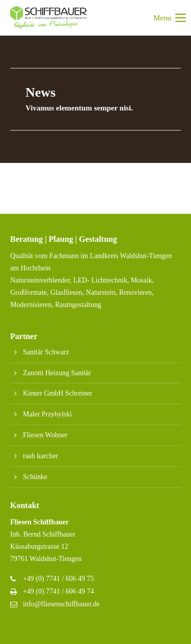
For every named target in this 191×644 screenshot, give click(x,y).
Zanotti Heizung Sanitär (57, 373)
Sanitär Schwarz (46, 352)
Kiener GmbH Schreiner (58, 393)
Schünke (35, 477)
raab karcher (40, 456)
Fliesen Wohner (45, 435)
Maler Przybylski (47, 414)
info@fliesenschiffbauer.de (61, 604)
